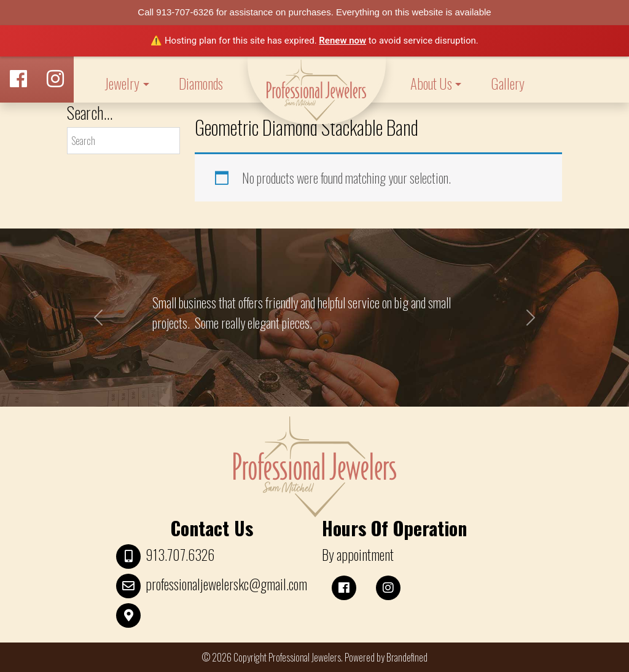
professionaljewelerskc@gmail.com (226, 584)
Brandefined (407, 657)
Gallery (508, 84)
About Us (431, 84)
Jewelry (122, 84)
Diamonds (201, 84)
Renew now (342, 41)
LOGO (317, 90)
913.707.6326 (180, 555)
